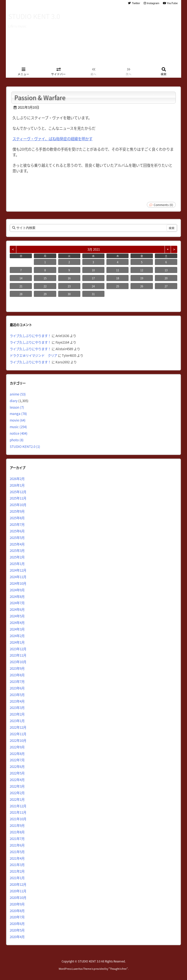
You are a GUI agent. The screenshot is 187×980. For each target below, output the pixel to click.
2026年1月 (17, 485)
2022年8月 (17, 754)
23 (69, 286)
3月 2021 (94, 249)
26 (142, 286)
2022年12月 (18, 727)
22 (45, 286)
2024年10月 (18, 583)
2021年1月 (17, 878)
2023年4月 (17, 701)
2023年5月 (17, 695)
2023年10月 (18, 662)
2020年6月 (17, 923)
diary (14, 401)
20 (166, 278)
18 (118, 278)
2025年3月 (17, 550)
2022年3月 (17, 786)
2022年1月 (17, 799)
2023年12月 (18, 649)
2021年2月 (17, 871)
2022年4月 (17, 780)
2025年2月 (17, 557)
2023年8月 (17, 675)
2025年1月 (17, 564)
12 (142, 270)
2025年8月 (17, 518)
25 (118, 286)
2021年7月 (17, 839)
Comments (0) (163, 205)
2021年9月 (17, 825)
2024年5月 (17, 616)
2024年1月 (17, 642)
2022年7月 (17, 760)
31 (93, 294)
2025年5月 (17, 537)
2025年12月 (18, 492)
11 (118, 270)
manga (18, 414)
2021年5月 (17, 852)
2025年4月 (17, 544)
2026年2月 (17, 479)
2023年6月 (17, 688)
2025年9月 (17, 511)
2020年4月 (17, 937)
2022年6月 (17, 766)
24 (93, 286)
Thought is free (118, 969)
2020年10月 (18, 897)
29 (45, 294)
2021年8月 (17, 832)
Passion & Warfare (40, 97)
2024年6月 (17, 609)
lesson (17, 407)
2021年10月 (18, 819)
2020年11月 (18, 891)
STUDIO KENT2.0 (25, 446)
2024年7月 (17, 603)
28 (21, 294)
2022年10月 (18, 740)
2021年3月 (17, 865)
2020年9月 (17, 904)
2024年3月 (17, 629)
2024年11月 (18, 577)
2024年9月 (17, 590)
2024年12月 (18, 570)
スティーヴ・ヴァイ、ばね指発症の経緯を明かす (52, 139)
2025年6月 (17, 531)
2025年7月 (17, 524)
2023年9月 (17, 668)
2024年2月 (17, 636)
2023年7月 (17, 681)
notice (19, 433)
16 (69, 278)
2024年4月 (17, 622)
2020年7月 (17, 917)
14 (21, 278)
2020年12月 (18, 884)
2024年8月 (17, 596)
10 (93, 270)
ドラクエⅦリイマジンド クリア (33, 355)
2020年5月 (17, 930)
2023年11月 (18, 655)
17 (93, 278)
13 (166, 270)
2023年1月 (17, 721)
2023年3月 (17, 707)
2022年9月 (17, 747)
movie (18, 420)
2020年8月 (17, 911)
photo (17, 440)
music (18, 427)
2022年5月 (17, 773)
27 (166, 286)
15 (45, 278)
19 (142, 278)
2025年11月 (18, 498)
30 (69, 294)
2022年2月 (17, 793)
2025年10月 (18, 505)
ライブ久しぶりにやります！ (30, 336)
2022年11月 (18, 734)
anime (18, 394)
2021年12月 (18, 806)
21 (21, 286)
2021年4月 (17, 858)
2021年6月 (17, 845)
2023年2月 (17, 714)
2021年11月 (18, 812)
